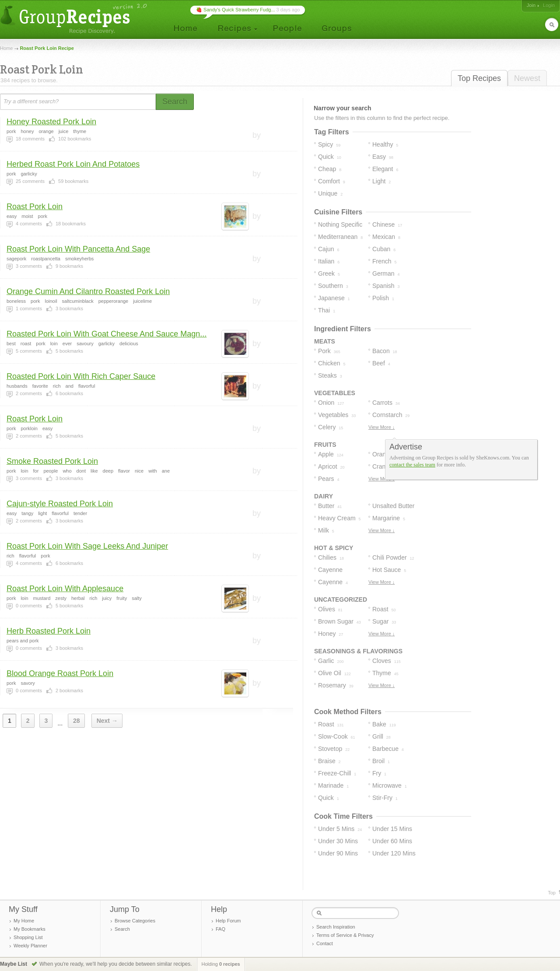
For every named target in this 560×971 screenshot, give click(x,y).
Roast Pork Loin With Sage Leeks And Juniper (87, 546)
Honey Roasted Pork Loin (51, 122)
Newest (527, 78)
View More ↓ (381, 427)
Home (6, 48)
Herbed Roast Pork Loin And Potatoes (73, 164)
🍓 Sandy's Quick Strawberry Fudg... (236, 10)
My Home (24, 921)
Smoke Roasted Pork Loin (52, 461)
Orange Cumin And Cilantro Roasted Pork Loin (88, 291)
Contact (325, 943)
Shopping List (28, 937)
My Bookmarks (30, 929)
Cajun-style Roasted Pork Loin (60, 504)
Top (552, 893)
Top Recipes (479, 78)
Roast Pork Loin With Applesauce (65, 589)
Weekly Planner (30, 946)
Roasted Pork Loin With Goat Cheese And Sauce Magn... (107, 334)
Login (549, 5)
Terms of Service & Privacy (345, 935)
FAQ (220, 929)
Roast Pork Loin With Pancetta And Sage (78, 249)
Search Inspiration (336, 927)
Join (531, 5)
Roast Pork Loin (35, 207)
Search (122, 929)
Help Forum (228, 921)
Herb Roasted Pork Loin (49, 631)
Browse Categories (135, 921)
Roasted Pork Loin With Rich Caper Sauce (81, 376)
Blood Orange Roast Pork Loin (60, 673)
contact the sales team (412, 465)
